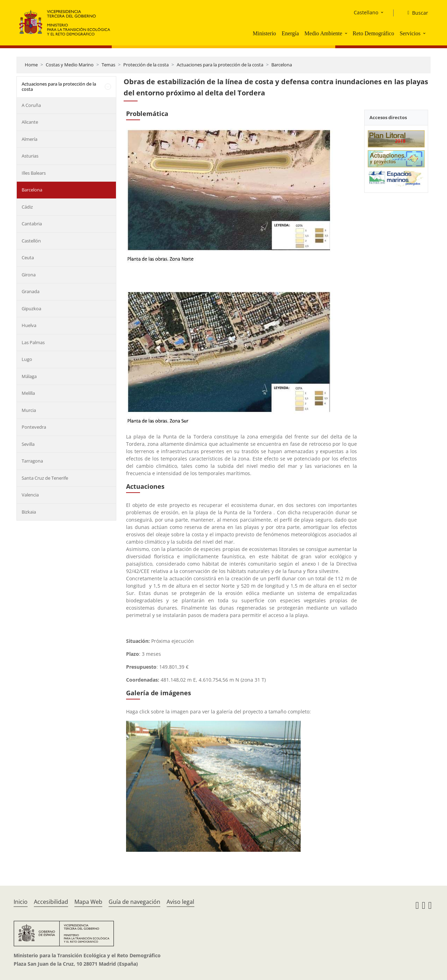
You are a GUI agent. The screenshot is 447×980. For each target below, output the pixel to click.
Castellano (366, 12)
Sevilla (28, 444)
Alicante (30, 122)
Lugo (27, 359)
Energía (290, 33)
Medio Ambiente (323, 33)
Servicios (410, 33)
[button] (347, 33)
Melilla (28, 393)
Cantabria (32, 224)
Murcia (29, 410)
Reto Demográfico (373, 33)
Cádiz (27, 207)
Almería (30, 139)
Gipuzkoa (31, 308)
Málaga (29, 376)
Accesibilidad (51, 902)
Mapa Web (88, 902)
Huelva (29, 325)
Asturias (30, 156)
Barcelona (282, 65)
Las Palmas (33, 342)
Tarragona (32, 461)
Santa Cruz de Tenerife (45, 478)
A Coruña (31, 105)
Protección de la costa (146, 65)
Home (31, 65)
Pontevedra (34, 427)
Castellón (31, 241)
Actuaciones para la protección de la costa (220, 65)
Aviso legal (180, 902)
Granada (31, 291)
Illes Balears (34, 173)
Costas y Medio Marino (70, 65)
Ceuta (28, 257)
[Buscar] (415, 13)
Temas (108, 65)
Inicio (21, 902)
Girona (29, 275)
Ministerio (265, 33)
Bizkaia (29, 512)
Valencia (30, 495)
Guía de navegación (134, 902)
